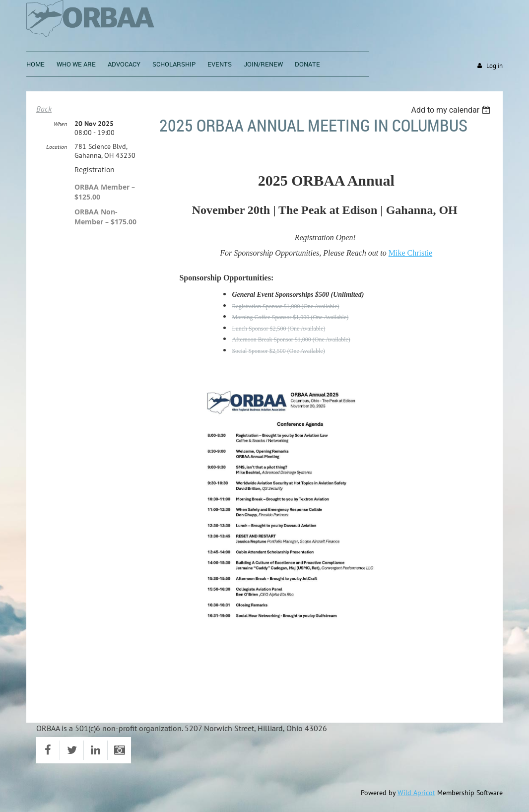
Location (57, 147)
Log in (495, 66)
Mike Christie (410, 253)
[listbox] (452, 110)
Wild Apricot (416, 793)
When (60, 124)
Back (44, 109)
